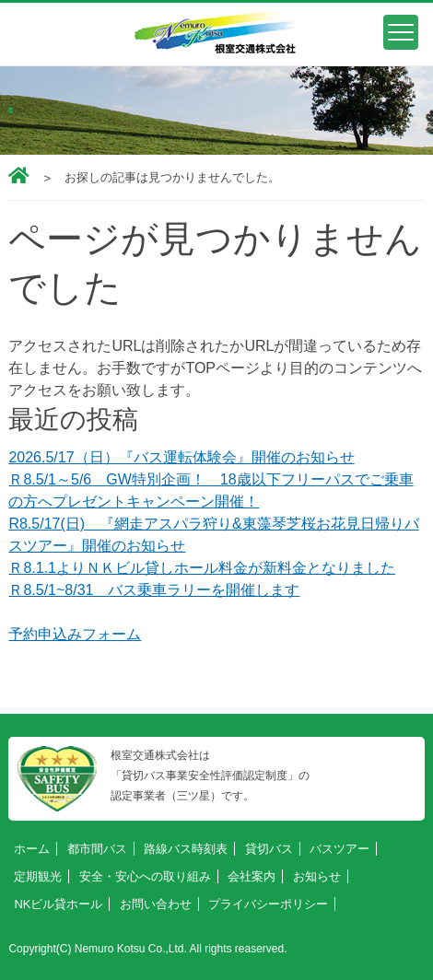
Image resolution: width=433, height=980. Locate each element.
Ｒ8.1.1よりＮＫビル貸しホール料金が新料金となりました (202, 568)
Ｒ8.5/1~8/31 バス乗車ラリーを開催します (154, 590)
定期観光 (38, 876)
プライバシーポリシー (268, 904)
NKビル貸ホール (58, 904)
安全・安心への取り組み (145, 876)
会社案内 (252, 876)
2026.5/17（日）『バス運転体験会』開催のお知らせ (181, 457)
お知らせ (317, 876)
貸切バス (269, 849)
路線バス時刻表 (186, 849)
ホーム (32, 849)
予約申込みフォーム (75, 634)
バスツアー (339, 849)
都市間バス (97, 849)
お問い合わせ (156, 904)
